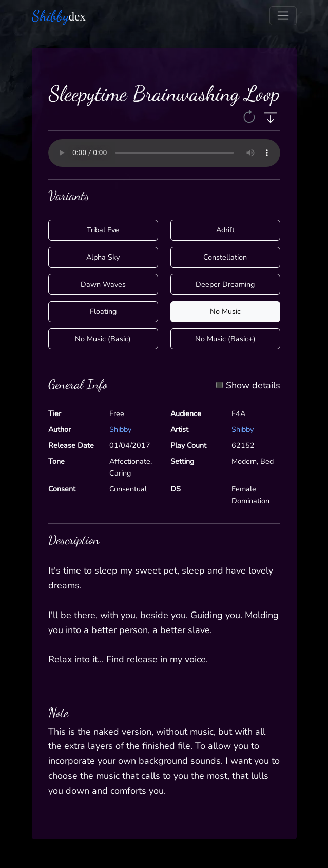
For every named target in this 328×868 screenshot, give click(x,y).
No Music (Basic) (103, 339)
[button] (250, 116)
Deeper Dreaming (225, 284)
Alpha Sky (103, 257)
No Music (225, 311)
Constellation (225, 257)
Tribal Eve (103, 230)
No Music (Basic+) (225, 339)
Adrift (225, 230)
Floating (103, 311)
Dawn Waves (103, 284)
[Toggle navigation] (283, 16)
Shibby (120, 429)
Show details (253, 386)
